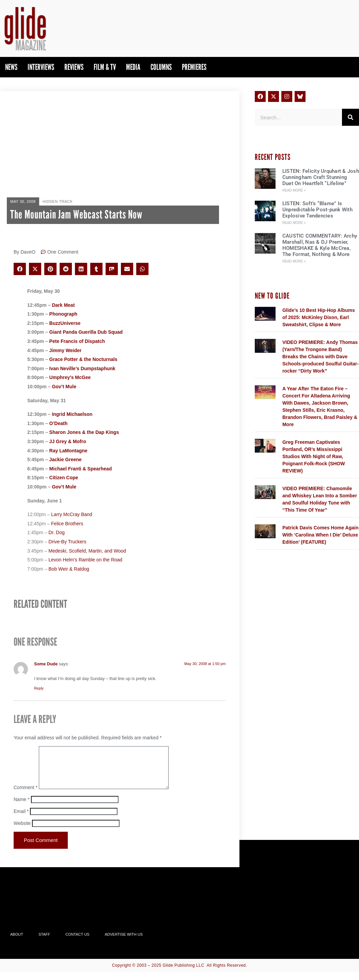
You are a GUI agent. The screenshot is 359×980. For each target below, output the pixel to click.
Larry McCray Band (72, 514)
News (11, 67)
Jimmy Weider (66, 350)
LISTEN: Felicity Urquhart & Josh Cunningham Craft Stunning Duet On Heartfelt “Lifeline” (321, 177)
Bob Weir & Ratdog (69, 569)
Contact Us (77, 943)
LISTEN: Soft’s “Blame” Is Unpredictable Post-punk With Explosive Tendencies (317, 210)
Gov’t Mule (64, 387)
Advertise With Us (124, 943)
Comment (26, 796)
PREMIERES (194, 67)
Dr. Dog (56, 532)
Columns (161, 67)
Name (22, 808)
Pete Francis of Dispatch (77, 341)
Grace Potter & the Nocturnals (83, 359)
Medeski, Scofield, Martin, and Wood (87, 551)
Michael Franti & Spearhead (81, 469)
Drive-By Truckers (67, 542)
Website (22, 831)
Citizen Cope (64, 478)
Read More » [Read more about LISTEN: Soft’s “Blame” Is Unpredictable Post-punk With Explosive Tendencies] (294, 223)
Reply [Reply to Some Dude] (39, 688)
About (17, 943)
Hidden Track (58, 201)
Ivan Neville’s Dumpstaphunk (82, 368)
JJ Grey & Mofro (68, 441)
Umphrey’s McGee (70, 377)
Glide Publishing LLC (184, 974)
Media (133, 67)
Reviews (74, 67)
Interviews (41, 67)
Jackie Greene (66, 459)
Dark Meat (63, 305)
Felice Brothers (67, 524)
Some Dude (46, 664)
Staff (44, 943)
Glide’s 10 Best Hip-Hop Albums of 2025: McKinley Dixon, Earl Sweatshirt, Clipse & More (319, 317)
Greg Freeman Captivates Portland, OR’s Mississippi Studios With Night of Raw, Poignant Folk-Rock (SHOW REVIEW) (314, 456)
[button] (20, 269)
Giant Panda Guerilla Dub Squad (86, 332)
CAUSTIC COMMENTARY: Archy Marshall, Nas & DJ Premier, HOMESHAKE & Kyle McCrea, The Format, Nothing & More (320, 245)
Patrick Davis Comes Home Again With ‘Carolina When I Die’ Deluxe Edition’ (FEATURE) (321, 535)
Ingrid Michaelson (72, 414)
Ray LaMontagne (68, 451)
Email (21, 819)
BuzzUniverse (65, 323)
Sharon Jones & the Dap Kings (84, 432)
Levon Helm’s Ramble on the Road (85, 560)
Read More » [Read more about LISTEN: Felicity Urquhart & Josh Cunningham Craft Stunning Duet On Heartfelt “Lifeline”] (294, 190)
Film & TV (105, 67)
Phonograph (63, 314)
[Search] (350, 117)
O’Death (59, 423)
